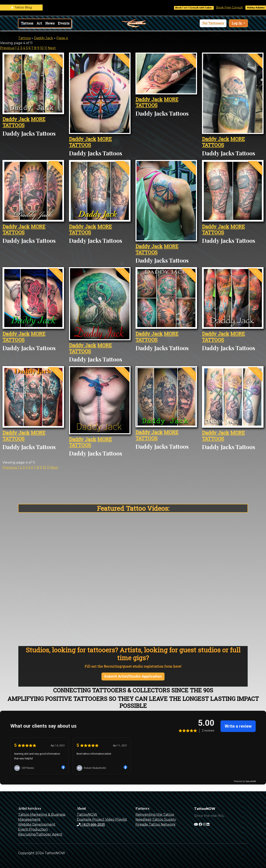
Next (52, 48)
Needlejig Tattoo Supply (156, 819)
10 (42, 48)
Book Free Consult (237, 7)
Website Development (37, 824)
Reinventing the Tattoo (155, 815)
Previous (7, 48)
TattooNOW (87, 815)
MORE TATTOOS (24, 122)
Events (64, 23)
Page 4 (62, 38)
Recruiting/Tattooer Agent (40, 834)
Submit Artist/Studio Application (133, 676)
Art (39, 23)
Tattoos (27, 23)
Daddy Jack (44, 38)
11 (46, 48)
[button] (213, 23)
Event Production (33, 829)
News (50, 23)
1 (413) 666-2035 (91, 824)
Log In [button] (237, 23)
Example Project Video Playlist (102, 819)
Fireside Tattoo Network (155, 824)
